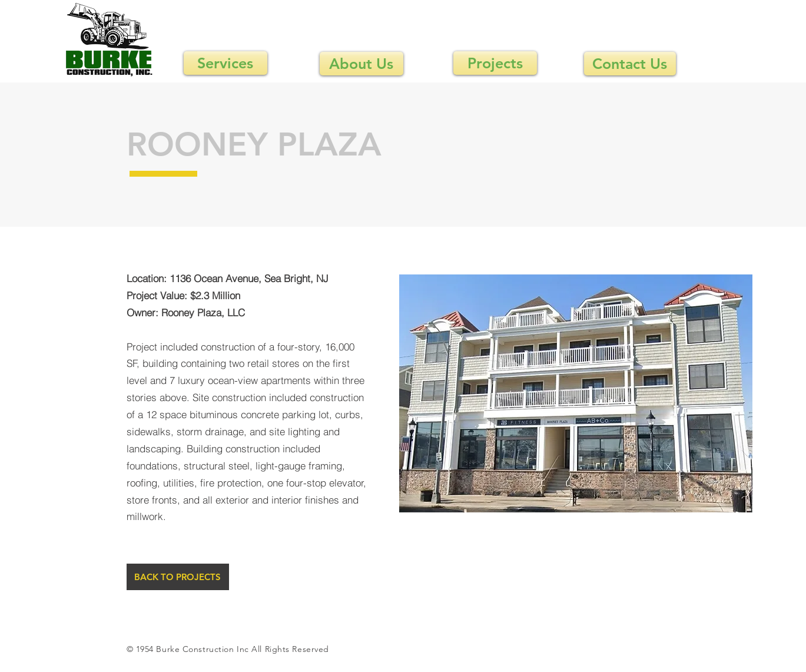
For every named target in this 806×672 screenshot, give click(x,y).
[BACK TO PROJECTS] (178, 577)
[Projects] (495, 63)
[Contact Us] (630, 64)
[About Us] (361, 64)
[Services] (225, 63)
